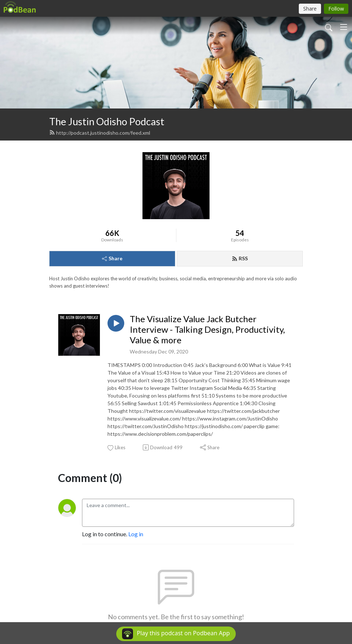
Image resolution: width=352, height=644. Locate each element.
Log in (136, 534)
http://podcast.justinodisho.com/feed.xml (100, 133)
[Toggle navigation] (344, 27)
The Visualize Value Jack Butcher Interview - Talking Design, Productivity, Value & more (207, 329)
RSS (240, 258)
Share (112, 258)
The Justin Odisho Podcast (107, 121)
